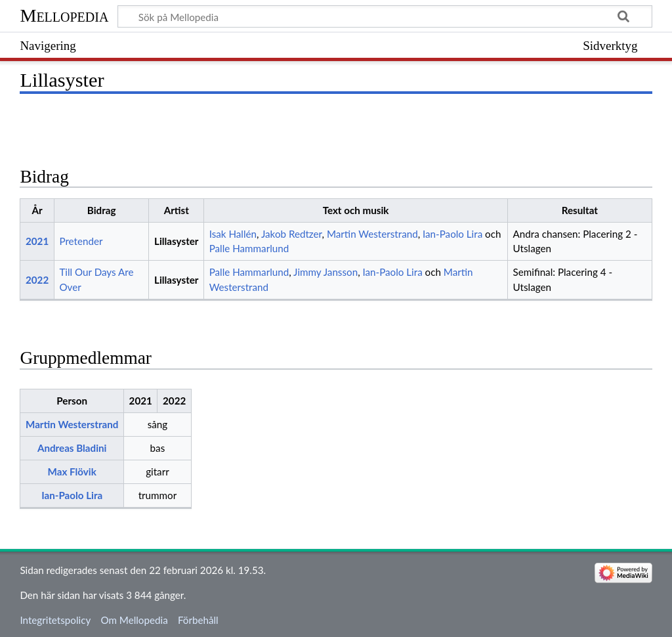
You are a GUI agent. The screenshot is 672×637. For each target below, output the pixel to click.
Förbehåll (198, 620)
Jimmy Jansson (325, 272)
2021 (37, 241)
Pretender (81, 241)
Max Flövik (72, 472)
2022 (37, 280)
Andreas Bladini (72, 448)
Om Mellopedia (134, 620)
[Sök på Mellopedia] (385, 16)
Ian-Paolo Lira (452, 234)
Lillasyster (176, 241)
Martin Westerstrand (372, 234)
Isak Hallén (233, 234)
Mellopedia (64, 15)
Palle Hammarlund (249, 248)
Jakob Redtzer (292, 234)
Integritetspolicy (55, 620)
